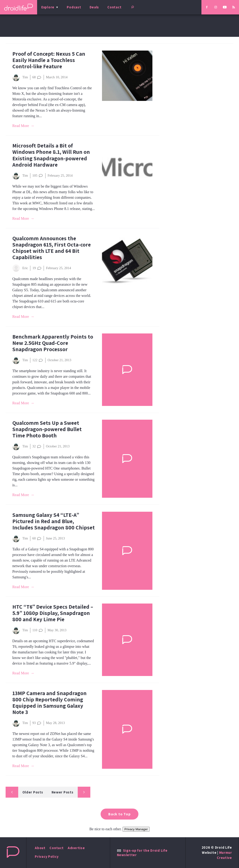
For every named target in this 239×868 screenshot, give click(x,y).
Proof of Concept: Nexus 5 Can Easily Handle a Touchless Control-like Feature (49, 60)
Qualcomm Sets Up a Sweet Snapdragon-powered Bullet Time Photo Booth (47, 429)
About (40, 848)
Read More (21, 126)
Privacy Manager (136, 829)
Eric (20, 268)
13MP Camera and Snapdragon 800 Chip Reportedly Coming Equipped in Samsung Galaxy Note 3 (49, 703)
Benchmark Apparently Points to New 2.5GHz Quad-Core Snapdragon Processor (53, 343)
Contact (114, 7)
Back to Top (119, 814)
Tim (20, 77)
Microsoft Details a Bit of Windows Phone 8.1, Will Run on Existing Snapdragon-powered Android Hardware (51, 155)
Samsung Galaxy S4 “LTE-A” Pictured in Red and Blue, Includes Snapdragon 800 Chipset (54, 521)
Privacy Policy (47, 856)
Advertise (76, 848)
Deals (94, 7)
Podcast (74, 7)
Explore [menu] (48, 7)
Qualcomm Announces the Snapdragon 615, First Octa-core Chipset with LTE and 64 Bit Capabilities (52, 248)
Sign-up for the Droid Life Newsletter (142, 853)
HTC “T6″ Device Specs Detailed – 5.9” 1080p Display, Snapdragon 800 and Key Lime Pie (53, 613)
